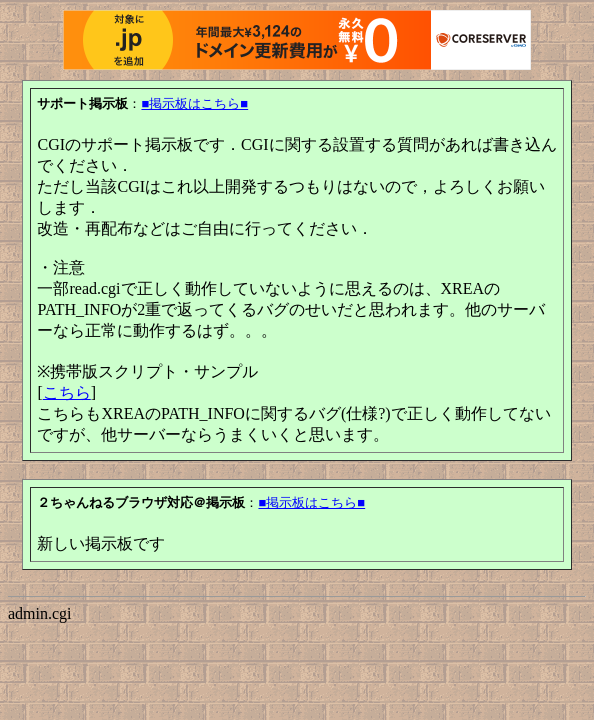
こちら (67, 392)
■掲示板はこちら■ (194, 103)
